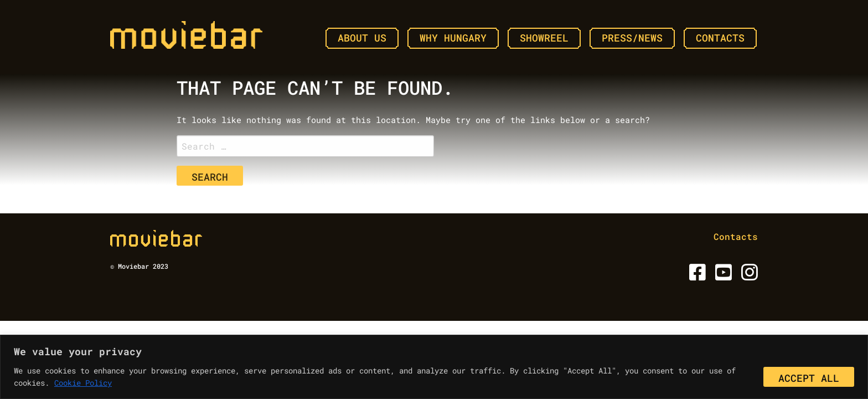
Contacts (736, 236)
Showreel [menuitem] (544, 38)
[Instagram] (748, 276)
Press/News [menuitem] (632, 38)
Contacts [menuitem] (720, 38)
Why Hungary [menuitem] (453, 38)
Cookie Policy (83, 383)
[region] (434, 367)
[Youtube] (722, 276)
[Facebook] (696, 276)
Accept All (809, 378)
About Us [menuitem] (362, 38)
